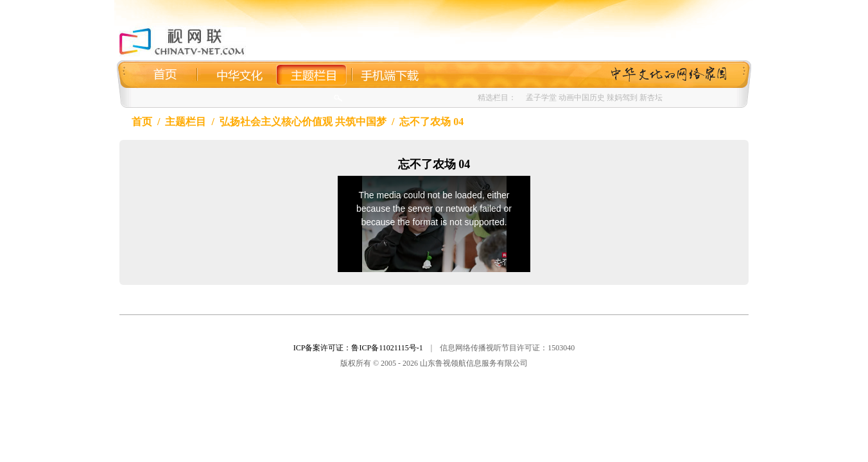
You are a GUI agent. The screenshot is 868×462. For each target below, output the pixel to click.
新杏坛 (651, 98)
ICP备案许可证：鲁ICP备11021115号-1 (358, 348)
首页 (142, 122)
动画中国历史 (582, 98)
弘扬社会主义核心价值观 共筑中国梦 (303, 122)
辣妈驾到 (622, 98)
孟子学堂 (541, 98)
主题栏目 (186, 122)
